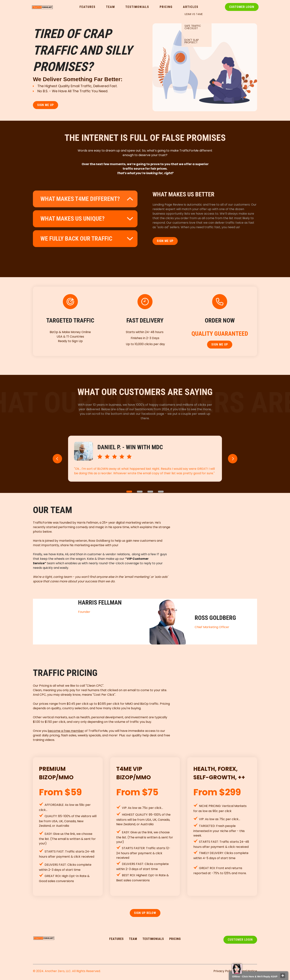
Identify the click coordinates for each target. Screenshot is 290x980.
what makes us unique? (72, 219)
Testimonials (137, 7)
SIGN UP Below (145, 913)
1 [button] (129, 492)
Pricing (166, 7)
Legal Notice (248, 971)
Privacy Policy (224, 971)
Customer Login (242, 7)
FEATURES (117, 939)
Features (88, 7)
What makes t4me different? (80, 199)
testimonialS (153, 939)
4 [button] (161, 492)
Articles (191, 7)
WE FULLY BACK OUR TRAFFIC (76, 239)
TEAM (133, 939)
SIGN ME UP (46, 105)
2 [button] (140, 492)
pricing (175, 939)
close (283, 976)
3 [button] (150, 492)
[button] (57, 459)
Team (110, 7)
